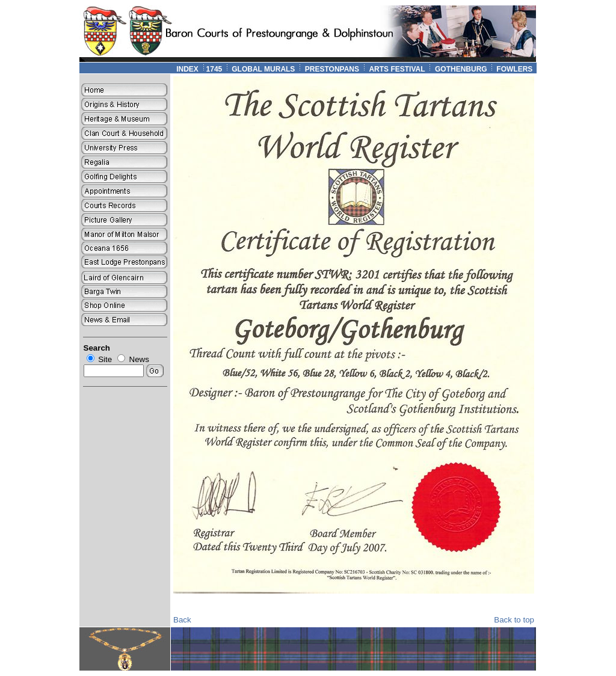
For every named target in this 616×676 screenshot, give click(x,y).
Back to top (514, 620)
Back (182, 620)
